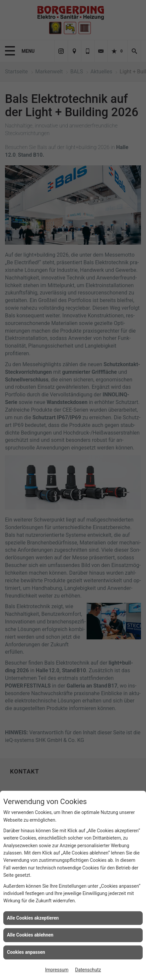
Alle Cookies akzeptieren (33, 918)
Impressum (57, 970)
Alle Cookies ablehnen (30, 935)
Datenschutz (88, 970)
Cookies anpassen (26, 952)
